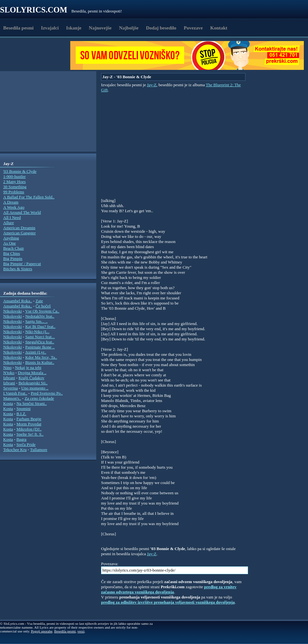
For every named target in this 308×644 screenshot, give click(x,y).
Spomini (23, 409)
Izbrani (9, 378)
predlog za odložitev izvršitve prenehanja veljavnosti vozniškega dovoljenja (168, 602)
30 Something (15, 187)
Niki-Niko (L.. (37, 332)
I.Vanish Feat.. (15, 393)
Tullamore (39, 450)
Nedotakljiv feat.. (40, 316)
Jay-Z (152, 85)
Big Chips (12, 253)
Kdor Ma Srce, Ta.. (41, 357)
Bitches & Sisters (18, 269)
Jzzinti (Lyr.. (36, 352)
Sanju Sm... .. (37, 321)
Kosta (8, 403)
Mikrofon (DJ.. (29, 429)
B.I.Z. (21, 414)
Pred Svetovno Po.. (47, 393)
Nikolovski (13, 311)
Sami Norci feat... (40, 337)
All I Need (12, 217)
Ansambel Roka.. (18, 301)
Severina (10, 388)
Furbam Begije (29, 419)
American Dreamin (19, 228)
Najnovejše (100, 28)
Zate (39, 301)
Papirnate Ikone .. (40, 347)
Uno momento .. (35, 388)
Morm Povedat (29, 424)
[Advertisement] (37, 55)
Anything (11, 238)
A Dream (11, 202)
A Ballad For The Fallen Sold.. (29, 197)
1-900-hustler (14, 176)
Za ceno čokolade (39, 398)
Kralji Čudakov (32, 378)
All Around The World (22, 212)
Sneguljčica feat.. (40, 342)
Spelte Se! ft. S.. (30, 434)
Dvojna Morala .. (32, 373)
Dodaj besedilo (161, 28)
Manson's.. (12, 398)
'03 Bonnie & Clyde (20, 171)
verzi (81, 631)
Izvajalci (50, 28)
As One (9, 243)
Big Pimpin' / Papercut (22, 264)
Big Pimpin (13, 259)
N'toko (9, 373)
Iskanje (74, 28)
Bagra (21, 439)
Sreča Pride (26, 444)
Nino (7, 368)
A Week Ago (14, 207)
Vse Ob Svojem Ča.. (42, 311)
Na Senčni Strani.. (32, 403)
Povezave (193, 28)
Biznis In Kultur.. (40, 362)
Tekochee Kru (15, 450)
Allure (9, 223)
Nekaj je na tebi (28, 368)
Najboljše (129, 28)
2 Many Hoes (14, 182)
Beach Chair (14, 248)
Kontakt (219, 28)
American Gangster (19, 233)
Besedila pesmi (18, 28)
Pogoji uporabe (42, 631)
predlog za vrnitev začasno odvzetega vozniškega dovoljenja (169, 589)
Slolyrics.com (34, 10)
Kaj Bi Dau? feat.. (40, 326)
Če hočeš (43, 306)
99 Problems (14, 192)
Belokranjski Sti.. (33, 383)
